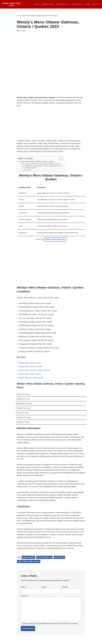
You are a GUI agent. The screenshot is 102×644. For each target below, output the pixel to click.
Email (44, 587)
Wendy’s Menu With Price (55, 239)
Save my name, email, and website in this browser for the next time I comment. (50, 624)
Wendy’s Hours (77, 4)
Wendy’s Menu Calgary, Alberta (30, 374)
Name (23, 587)
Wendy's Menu (59, 557)
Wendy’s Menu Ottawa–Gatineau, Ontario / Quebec (37, 162)
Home (37, 4)
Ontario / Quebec (28, 557)
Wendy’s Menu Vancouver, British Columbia (34, 370)
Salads (88, 4)
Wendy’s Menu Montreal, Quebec (31, 367)
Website (65, 587)
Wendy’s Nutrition (63, 4)
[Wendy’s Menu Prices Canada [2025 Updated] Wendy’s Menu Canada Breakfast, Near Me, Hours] (11, 4)
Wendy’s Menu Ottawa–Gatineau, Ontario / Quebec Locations (41, 164)
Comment (25, 596)
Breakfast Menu (48, 4)
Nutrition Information (31, 168)
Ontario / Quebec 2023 (44, 557)
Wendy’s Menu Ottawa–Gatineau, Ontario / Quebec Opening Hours (44, 166)
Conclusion (29, 170)
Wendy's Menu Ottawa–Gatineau (29, 561)
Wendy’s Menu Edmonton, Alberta (31, 378)
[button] (100, 4)
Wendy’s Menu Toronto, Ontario (30, 363)
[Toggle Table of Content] (60, 159)
